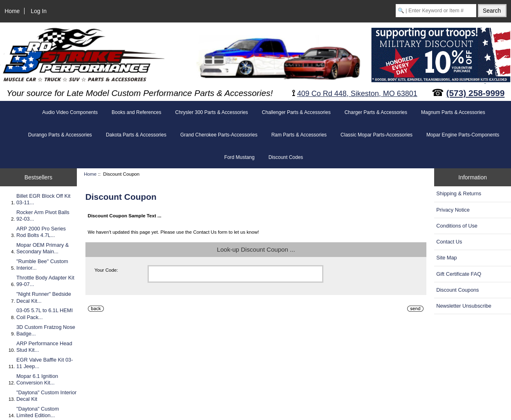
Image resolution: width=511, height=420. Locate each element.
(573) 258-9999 (476, 93)
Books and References (136, 112)
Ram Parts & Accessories (299, 135)
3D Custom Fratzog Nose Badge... (46, 330)
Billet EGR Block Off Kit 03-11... (43, 199)
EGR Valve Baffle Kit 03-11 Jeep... (45, 363)
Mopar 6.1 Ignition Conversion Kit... (37, 379)
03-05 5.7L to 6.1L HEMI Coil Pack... (45, 314)
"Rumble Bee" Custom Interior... (42, 265)
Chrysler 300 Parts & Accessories (211, 112)
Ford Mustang (240, 157)
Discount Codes (286, 157)
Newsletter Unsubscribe (464, 306)
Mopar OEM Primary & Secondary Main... (43, 248)
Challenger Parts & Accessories (296, 112)
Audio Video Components (70, 112)
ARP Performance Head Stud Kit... (44, 347)
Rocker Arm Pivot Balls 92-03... (43, 216)
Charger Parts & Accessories (376, 112)
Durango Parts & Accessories (60, 135)
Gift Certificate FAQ (459, 274)
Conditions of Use (457, 226)
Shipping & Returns (459, 193)
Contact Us (449, 242)
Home (12, 11)
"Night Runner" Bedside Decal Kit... (44, 297)
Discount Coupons (457, 290)
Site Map (446, 258)
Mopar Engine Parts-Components (463, 135)
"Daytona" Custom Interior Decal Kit (46, 396)
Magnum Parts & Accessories (453, 112)
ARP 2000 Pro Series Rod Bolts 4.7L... (41, 232)
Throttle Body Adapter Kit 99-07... (45, 281)
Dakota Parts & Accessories (136, 135)
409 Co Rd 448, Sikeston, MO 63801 (357, 94)
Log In (39, 11)
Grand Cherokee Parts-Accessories (219, 135)
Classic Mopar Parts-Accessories (377, 135)
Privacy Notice (453, 210)
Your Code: (106, 270)
